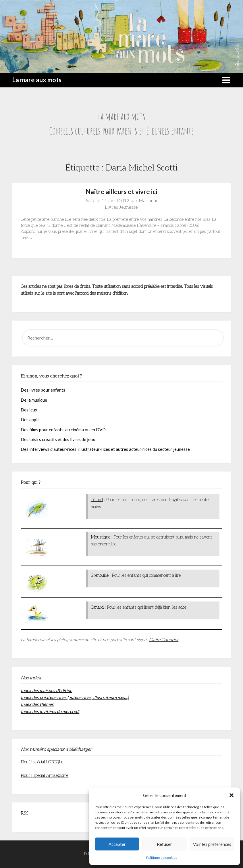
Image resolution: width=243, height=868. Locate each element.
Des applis (31, 419)
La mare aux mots (37, 80)
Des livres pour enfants (43, 390)
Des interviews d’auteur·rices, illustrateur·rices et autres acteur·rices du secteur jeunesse (105, 449)
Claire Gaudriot (164, 640)
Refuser (164, 844)
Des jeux (29, 410)
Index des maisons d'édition (46, 690)
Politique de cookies (162, 858)
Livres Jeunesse (121, 207)
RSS (25, 813)
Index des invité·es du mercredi (50, 711)
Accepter (117, 844)
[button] (232, 795)
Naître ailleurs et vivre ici (121, 192)
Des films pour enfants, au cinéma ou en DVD (63, 430)
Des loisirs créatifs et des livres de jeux (58, 439)
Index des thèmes (37, 704)
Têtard (97, 500)
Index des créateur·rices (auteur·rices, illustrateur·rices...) (75, 697)
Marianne (149, 201)
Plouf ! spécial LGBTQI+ (42, 762)
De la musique (34, 400)
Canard (97, 607)
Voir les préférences (212, 844)
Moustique (101, 537)
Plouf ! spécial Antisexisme (45, 775)
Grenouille (100, 575)
